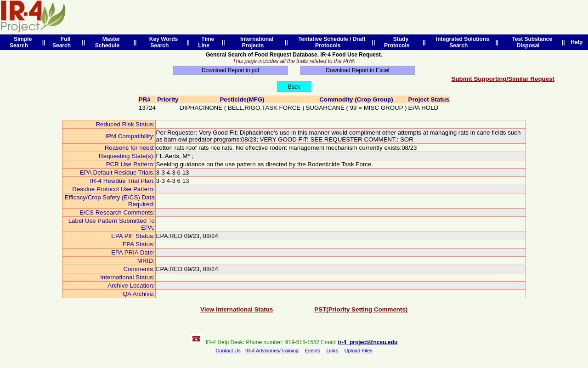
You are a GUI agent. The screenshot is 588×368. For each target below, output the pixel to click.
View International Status (237, 309)
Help (577, 42)
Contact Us (228, 351)
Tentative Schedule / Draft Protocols (330, 42)
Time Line (206, 42)
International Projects (255, 42)
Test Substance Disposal (531, 42)
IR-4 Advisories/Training (272, 351)
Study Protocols (398, 42)
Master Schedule (109, 42)
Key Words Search (162, 42)
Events (312, 351)
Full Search (63, 42)
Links (332, 351)
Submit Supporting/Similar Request (503, 79)
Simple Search (21, 42)
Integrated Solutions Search (461, 42)
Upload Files (359, 351)
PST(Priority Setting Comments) (361, 309)
